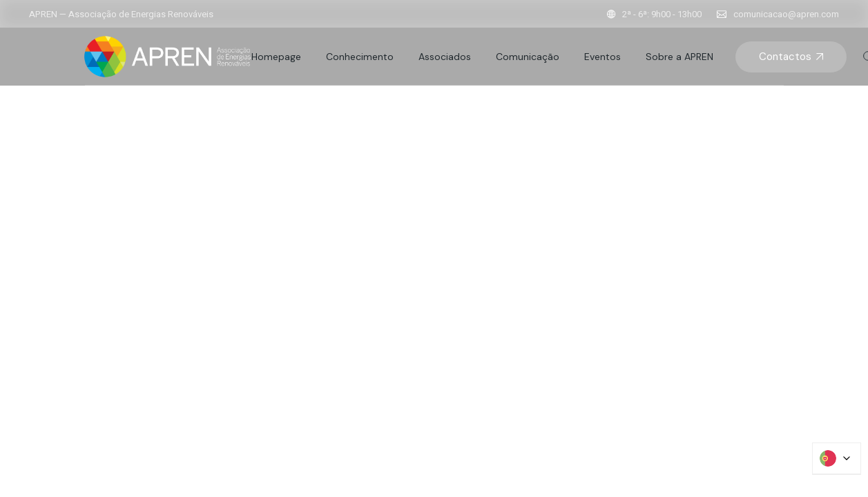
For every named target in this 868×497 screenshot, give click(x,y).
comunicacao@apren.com (786, 14)
